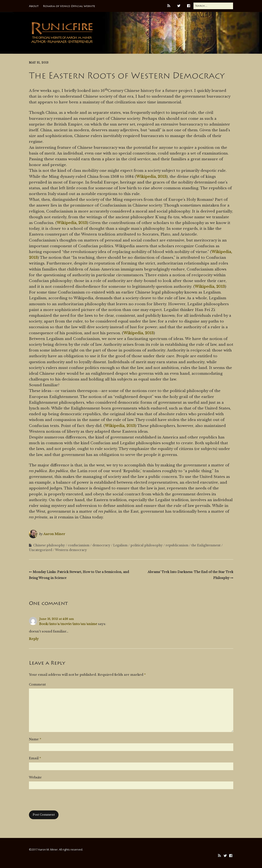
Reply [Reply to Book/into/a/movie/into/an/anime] (34, 639)
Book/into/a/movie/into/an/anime (68, 624)
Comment (37, 684)
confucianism (79, 545)
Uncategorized (41, 550)
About (34, 6)
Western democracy (71, 550)
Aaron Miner (54, 534)
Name (35, 739)
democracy (101, 545)
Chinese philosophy (49, 545)
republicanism (177, 545)
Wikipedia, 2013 (151, 177)
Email (35, 758)
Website (35, 777)
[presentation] (61, 802)
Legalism (120, 545)
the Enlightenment (206, 545)
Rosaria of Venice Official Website (69, 6)
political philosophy (147, 545)
